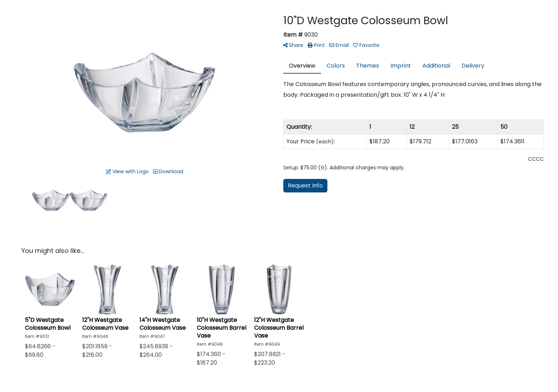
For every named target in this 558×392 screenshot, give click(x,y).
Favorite (366, 45)
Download (168, 171)
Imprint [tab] (401, 66)
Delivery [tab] (473, 66)
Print (316, 45)
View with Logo (127, 171)
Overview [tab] (302, 66)
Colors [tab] (336, 66)
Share (293, 45)
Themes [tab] (368, 66)
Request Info (305, 186)
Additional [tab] (436, 66)
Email (339, 45)
